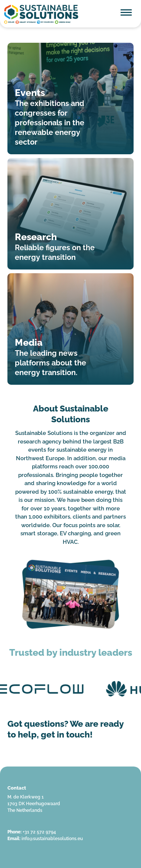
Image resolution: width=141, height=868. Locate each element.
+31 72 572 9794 (39, 832)
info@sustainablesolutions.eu (52, 839)
